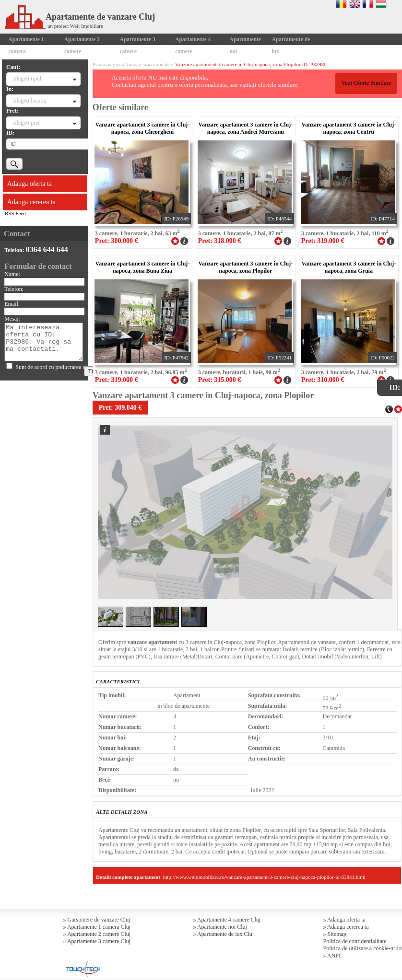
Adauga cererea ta (31, 202)
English (355, 4)
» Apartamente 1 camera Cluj (97, 927)
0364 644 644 (47, 249)
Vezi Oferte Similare (366, 83)
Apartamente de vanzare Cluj (80, 17)
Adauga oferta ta (30, 184)
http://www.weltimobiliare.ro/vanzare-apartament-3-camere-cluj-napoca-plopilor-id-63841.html (264, 877)
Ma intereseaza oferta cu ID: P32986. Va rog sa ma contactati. (44, 342)
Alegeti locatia (29, 101)
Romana (341, 4)
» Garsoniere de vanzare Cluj (97, 920)
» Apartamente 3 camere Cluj (97, 941)
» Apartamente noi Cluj (220, 927)
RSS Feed (15, 213)
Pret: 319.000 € (323, 241)
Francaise (368, 4)
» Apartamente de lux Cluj (224, 934)
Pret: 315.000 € (220, 380)
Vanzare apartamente (148, 64)
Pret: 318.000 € (220, 241)
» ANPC (333, 956)
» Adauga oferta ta (344, 920)
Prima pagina (106, 64)
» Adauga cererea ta (346, 927)
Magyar (381, 4)
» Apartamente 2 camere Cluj (97, 934)
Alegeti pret (26, 123)
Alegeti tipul (27, 79)
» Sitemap (335, 934)
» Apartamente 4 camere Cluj (227, 920)
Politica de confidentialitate (355, 941)
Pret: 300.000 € (117, 241)
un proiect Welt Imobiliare (75, 26)
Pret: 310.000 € (323, 380)
